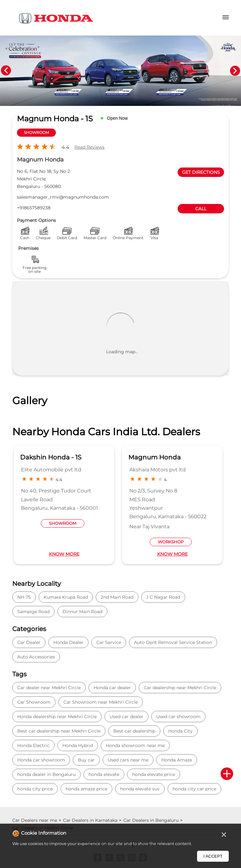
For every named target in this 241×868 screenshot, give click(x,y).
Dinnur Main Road (82, 612)
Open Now (117, 118)
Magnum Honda (155, 457)
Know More (64, 554)
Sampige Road (33, 612)
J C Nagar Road (163, 597)
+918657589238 (34, 208)
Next (235, 71)
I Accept (213, 856)
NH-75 (24, 597)
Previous (6, 71)
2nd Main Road (117, 597)
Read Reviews (89, 147)
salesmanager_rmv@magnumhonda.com (63, 197)
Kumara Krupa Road (66, 597)
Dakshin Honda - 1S (51, 457)
